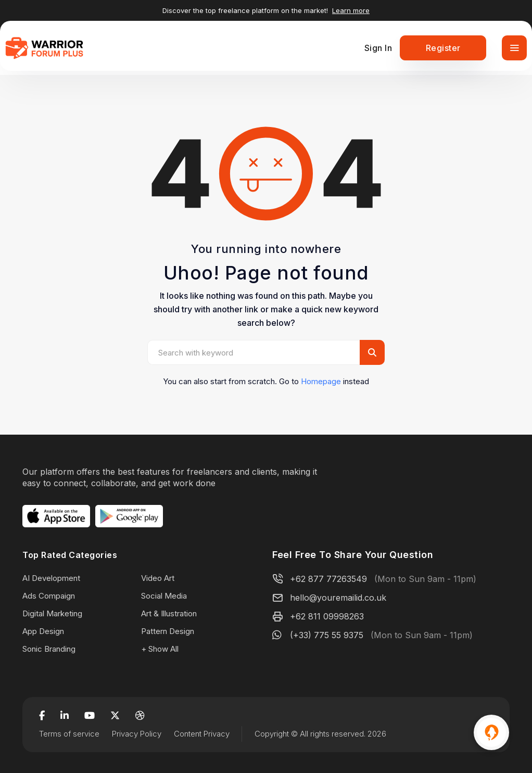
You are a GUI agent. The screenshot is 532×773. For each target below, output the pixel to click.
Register (443, 48)
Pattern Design (168, 631)
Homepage (321, 381)
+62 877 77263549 (328, 579)
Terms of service (69, 734)
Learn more (351, 10)
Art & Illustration (169, 613)
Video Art (158, 578)
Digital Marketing (52, 613)
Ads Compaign (49, 596)
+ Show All (160, 649)
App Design (43, 631)
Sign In (378, 48)
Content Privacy (202, 734)
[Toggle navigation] (514, 48)
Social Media (164, 596)
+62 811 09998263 (327, 616)
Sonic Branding (49, 649)
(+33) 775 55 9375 (327, 635)
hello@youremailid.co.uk (338, 598)
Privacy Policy (137, 734)
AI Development (51, 578)
